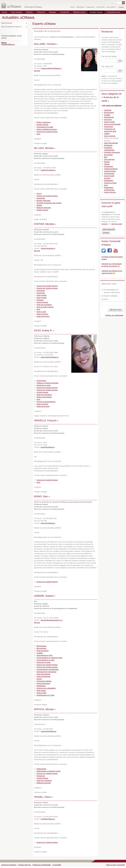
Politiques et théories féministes (47, 383)
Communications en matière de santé (49, 658)
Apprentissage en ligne (44, 655)
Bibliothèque (80, 7)
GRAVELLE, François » (46, 421)
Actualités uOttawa (96, 12)
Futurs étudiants (16, 12)
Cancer (39, 194)
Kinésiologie (41, 198)
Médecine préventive (44, 208)
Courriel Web (100, 7)
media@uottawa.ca (8, 44)
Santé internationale (43, 674)
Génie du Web (42, 693)
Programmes (90, 7)
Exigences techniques (9, 865)
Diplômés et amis (79, 12)
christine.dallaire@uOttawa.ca (51, 68)
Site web (37, 71)
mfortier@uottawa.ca (48, 248)
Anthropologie (41, 381)
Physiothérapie (109, 174)
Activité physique (42, 302)
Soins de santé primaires (45, 307)
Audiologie (108, 110)
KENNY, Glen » (42, 496)
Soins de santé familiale (112, 124)
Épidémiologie (41, 769)
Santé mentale (42, 295)
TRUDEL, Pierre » (43, 797)
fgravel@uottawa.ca (48, 447)
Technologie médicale (44, 681)
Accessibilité (57, 865)
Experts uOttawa (109, 296)
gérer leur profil (117, 224)
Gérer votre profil (109, 229)
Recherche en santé (43, 385)
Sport (38, 134)
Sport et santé (41, 312)
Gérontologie (109, 127)
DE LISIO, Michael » (44, 148)
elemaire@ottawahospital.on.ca (52, 620)
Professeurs (41, 12)
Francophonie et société (45, 127)
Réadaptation (41, 686)
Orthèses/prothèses (43, 684)
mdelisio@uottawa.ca (48, 170)
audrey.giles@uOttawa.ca (50, 357)
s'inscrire (105, 224)
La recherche (65, 12)
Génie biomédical (43, 651)
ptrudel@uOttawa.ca (48, 819)
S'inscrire (106, 233)
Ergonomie (108, 120)
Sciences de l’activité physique (47, 132)
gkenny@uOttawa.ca (48, 523)
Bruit (106, 157)
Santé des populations (44, 305)
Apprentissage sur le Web (45, 695)
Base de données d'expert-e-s (12, 27)
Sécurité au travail (110, 183)
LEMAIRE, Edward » (45, 596)
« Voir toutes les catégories (112, 106)
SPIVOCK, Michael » (45, 709)
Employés (53, 12)
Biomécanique (41, 646)
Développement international (46, 672)
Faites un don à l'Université (115, 865)
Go (120, 60)
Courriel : (105, 299)
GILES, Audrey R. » (44, 330)
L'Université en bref (113, 12)
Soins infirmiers (109, 159)
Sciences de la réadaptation (46, 688)
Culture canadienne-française (47, 129)
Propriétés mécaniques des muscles (49, 203)
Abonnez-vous (115, 310)
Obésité (39, 205)
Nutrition (107, 162)
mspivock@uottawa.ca (48, 731)
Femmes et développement (46, 402)
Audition (107, 134)
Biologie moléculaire (43, 201)
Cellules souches (42, 210)
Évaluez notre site (24, 865)
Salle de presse (7, 23)
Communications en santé (46, 660)
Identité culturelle (42, 125)
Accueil (4, 12)
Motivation (40, 300)
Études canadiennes (44, 122)
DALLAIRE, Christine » (46, 44)
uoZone (72, 7)
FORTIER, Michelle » (45, 224)
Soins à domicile (110, 136)
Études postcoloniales (44, 397)
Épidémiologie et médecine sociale (49, 771)
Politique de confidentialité (114, 315)
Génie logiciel (41, 691)
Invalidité (40, 653)
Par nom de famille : (110, 56)
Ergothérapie (109, 166)
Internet (39, 679)
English (121, 7)
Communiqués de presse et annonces (111, 291)
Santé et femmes (42, 314)
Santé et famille (109, 122)
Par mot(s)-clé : (108, 66)
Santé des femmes (43, 316)
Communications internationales (48, 669)
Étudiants (29, 12)
